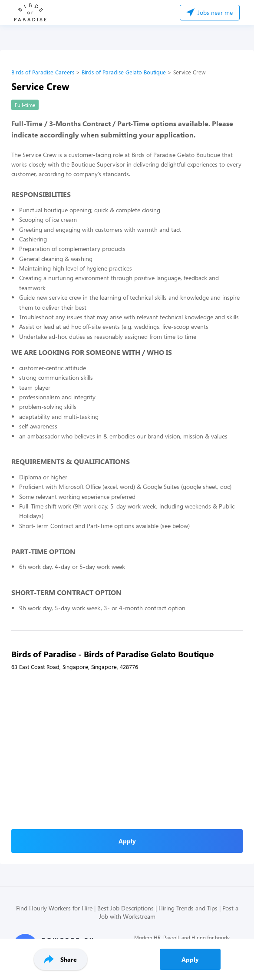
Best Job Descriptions (125, 908)
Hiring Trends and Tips (188, 908)
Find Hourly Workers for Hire (54, 908)
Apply (190, 959)
